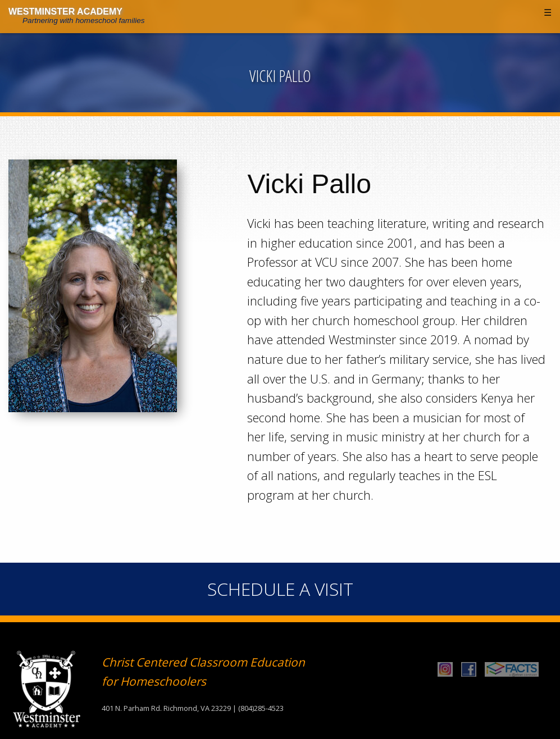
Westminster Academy (65, 12)
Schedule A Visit (280, 589)
